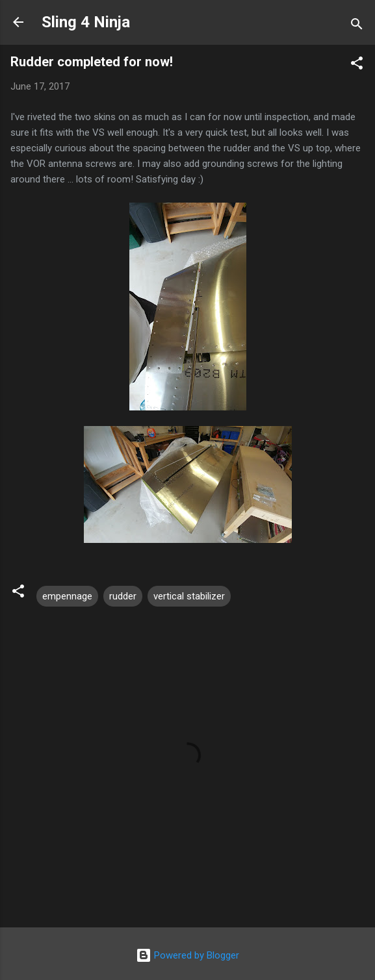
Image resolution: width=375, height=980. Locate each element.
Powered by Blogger (187, 955)
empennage (67, 596)
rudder (123, 596)
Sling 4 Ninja (86, 22)
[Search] (357, 26)
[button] (357, 65)
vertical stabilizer (189, 596)
